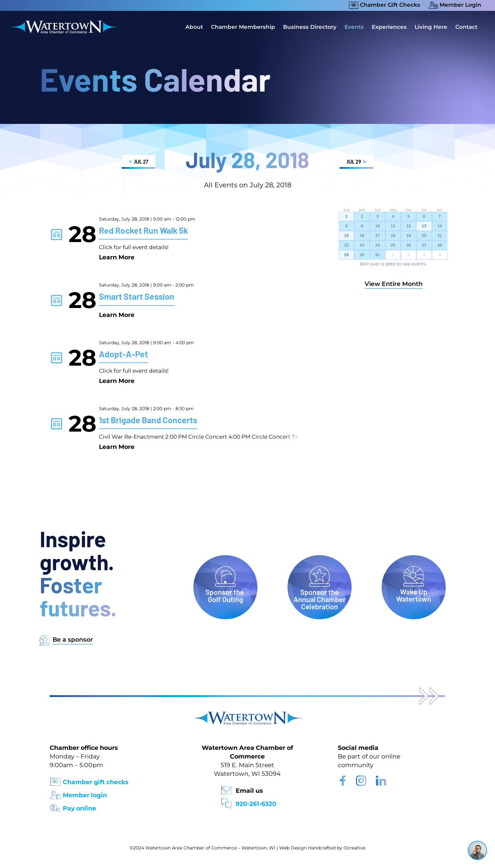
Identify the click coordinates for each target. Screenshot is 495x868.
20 (424, 236)
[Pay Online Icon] (55, 806)
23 (362, 245)
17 (377, 236)
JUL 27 (138, 163)
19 (409, 236)
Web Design (293, 848)
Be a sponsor (73, 640)
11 (393, 226)
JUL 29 (357, 163)
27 (424, 245)
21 (440, 236)
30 (362, 255)
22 (346, 245)
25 (393, 245)
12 (409, 226)
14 (440, 226)
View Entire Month (394, 284)
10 (377, 226)
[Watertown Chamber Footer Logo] (247, 714)
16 (362, 236)
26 (409, 245)
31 (377, 255)
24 (377, 245)
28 (440, 245)
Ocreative (354, 848)
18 (393, 236)
